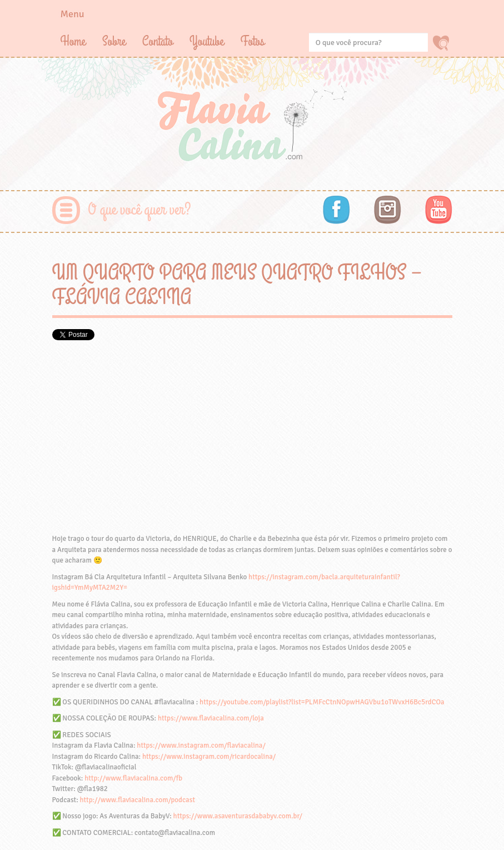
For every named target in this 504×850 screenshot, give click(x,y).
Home (73, 41)
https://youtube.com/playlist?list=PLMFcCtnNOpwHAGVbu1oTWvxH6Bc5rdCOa (322, 702)
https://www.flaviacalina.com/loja (211, 718)
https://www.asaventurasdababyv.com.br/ (238, 816)
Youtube (207, 41)
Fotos (253, 41)
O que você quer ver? (140, 210)
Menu (73, 14)
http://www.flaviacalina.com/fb (133, 778)
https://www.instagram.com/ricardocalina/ (209, 757)
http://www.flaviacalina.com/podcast (137, 800)
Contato (158, 41)
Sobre (114, 41)
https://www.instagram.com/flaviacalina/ (201, 745)
